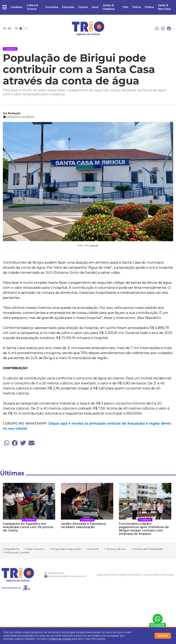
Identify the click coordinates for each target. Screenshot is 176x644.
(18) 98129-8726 (54, 573)
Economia (52, 7)
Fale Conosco (35, 549)
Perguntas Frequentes (66, 549)
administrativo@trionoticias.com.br (65, 576)
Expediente (12, 549)
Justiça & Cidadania (108, 7)
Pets (126, 7)
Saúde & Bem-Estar (164, 7)
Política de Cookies (60, 639)
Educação (68, 7)
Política (149, 7)
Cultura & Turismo (32, 7)
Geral (95, 7)
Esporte (83, 7)
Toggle (21, 28)
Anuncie (94, 549)
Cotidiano (17, 7)
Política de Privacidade (148, 549)
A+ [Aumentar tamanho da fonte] (10, 28)
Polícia (137, 7)
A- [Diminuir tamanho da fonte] (5, 28)
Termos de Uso (116, 549)
